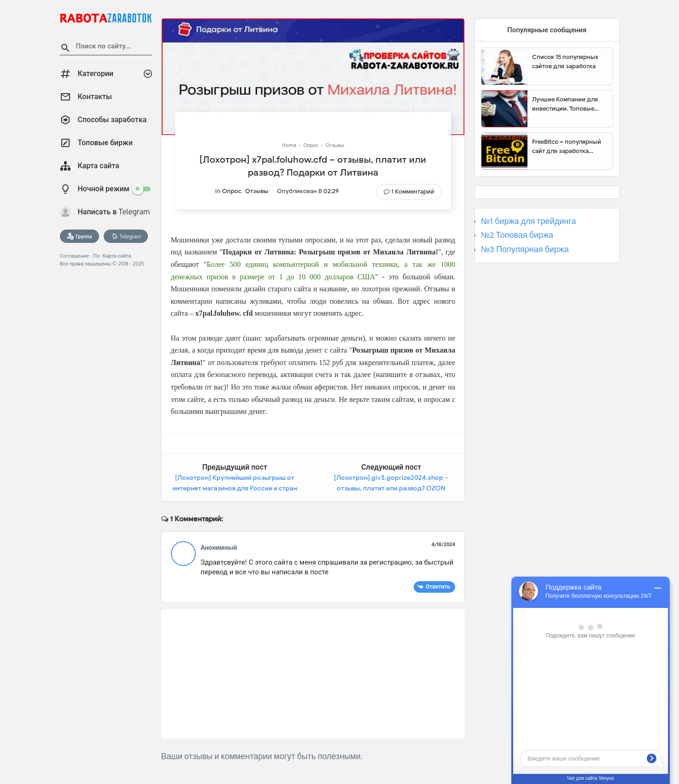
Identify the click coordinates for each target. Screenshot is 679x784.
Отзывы (257, 191)
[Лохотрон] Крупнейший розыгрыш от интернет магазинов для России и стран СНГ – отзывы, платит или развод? (235, 489)
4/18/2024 (443, 544)
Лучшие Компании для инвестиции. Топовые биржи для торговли (565, 104)
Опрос (232, 191)
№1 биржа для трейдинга (529, 221)
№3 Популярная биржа (525, 249)
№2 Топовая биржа (517, 235)
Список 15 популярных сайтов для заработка (565, 62)
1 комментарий (413, 192)
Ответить (438, 587)
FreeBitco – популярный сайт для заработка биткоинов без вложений (569, 147)
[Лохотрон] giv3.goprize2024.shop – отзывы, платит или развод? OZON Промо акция (391, 489)
